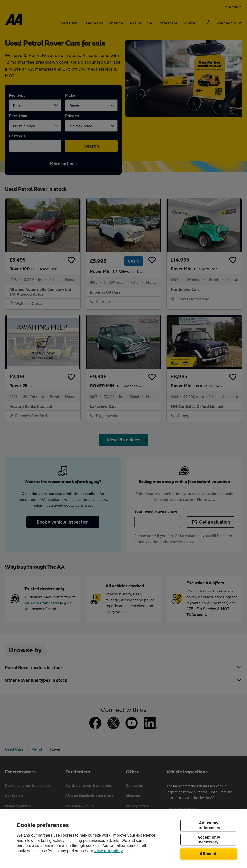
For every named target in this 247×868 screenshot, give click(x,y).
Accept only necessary (209, 840)
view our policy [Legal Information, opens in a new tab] (109, 851)
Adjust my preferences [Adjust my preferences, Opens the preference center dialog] (209, 825)
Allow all (209, 854)
